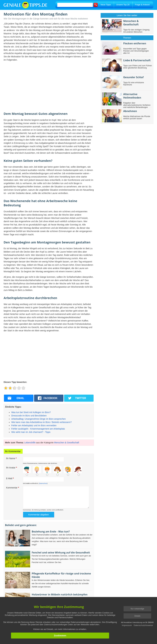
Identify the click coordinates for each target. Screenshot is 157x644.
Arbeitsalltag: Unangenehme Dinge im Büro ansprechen (38, 419)
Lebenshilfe (30, 443)
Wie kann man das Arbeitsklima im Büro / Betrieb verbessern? (41, 422)
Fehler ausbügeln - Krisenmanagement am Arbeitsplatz (38, 429)
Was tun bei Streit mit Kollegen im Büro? (31, 412)
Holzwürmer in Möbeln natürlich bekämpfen (60, 594)
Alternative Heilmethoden (132, 96)
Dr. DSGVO (150, 622)
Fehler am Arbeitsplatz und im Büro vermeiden (34, 425)
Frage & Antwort (142, 5)
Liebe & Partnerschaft (137, 60)
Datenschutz (43, 483)
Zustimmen (60, 636)
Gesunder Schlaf (133, 77)
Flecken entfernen (135, 43)
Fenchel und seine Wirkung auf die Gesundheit (61, 553)
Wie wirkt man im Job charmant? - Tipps (31, 432)
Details (137, 616)
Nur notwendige (137, 609)
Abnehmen (130, 111)
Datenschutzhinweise (143, 625)
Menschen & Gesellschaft (67, 443)
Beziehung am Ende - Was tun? (51, 532)
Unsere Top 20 (123, 5)
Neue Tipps (106, 5)
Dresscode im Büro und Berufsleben (29, 416)
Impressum (127, 625)
